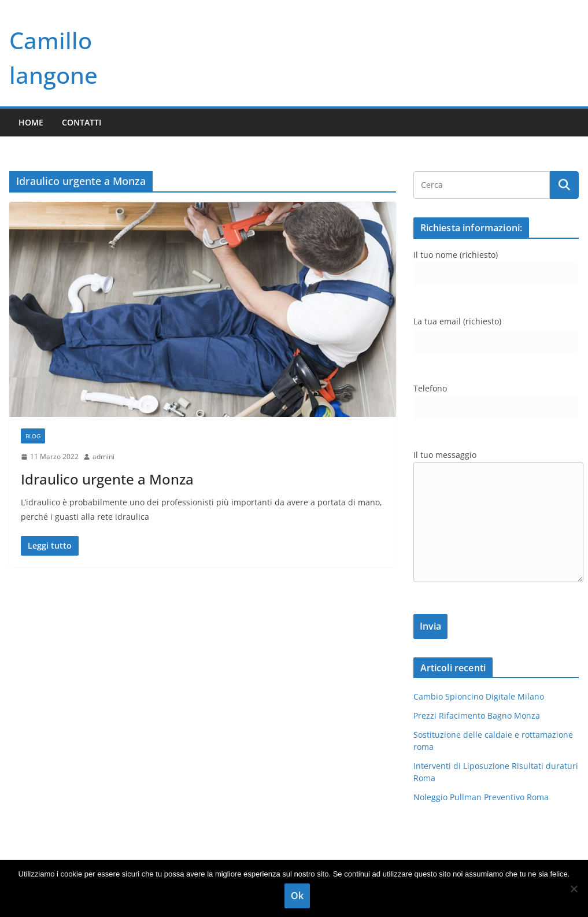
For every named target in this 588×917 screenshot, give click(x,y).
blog (33, 436)
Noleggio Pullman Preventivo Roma (481, 797)
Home (31, 122)
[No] (574, 889)
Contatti (82, 122)
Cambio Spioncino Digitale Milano (479, 696)
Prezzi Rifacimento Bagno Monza (477, 716)
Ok (297, 896)
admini (103, 456)
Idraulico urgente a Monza (107, 479)
